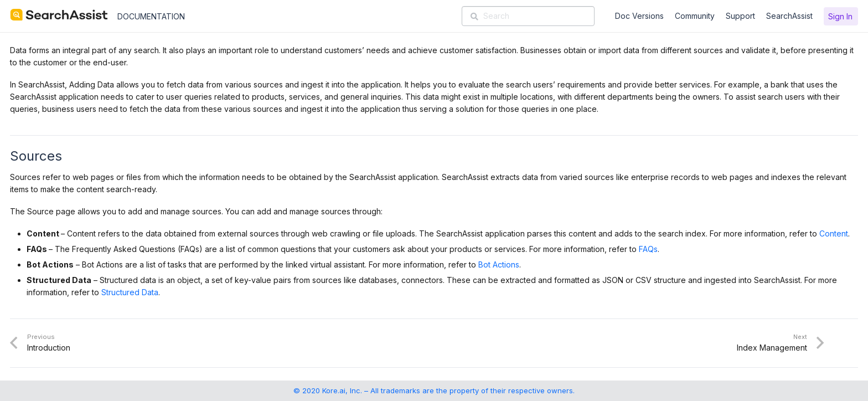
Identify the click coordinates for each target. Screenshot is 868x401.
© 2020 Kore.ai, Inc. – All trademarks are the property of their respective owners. (434, 390)
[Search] (528, 16)
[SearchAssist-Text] (59, 15)
